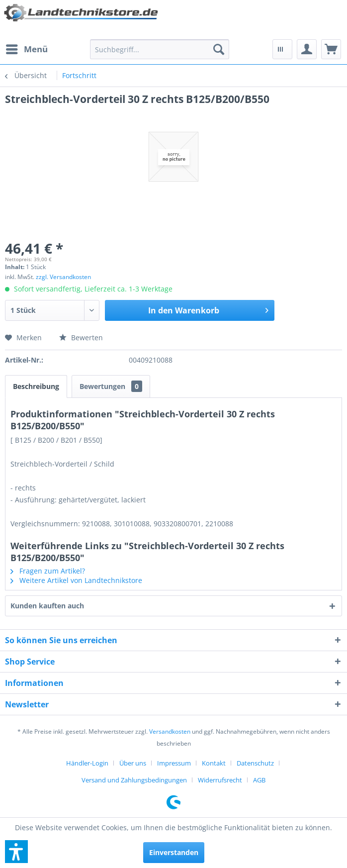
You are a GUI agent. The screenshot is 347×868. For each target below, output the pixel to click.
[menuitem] (26, 49)
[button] (16, 852)
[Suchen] (219, 49)
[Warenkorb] (331, 49)
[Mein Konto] (307, 49)
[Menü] (26, 49)
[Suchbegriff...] (159, 49)
